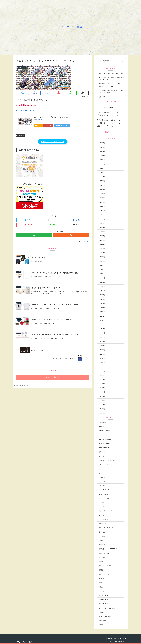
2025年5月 (102, 194)
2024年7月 (102, 236)
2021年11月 (102, 371)
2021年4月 (102, 401)
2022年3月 (102, 354)
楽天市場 (48, 125)
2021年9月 (102, 379)
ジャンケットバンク (105, 498)
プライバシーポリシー (120, 639)
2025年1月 (102, 210)
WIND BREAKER (104, 448)
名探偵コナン (103, 536)
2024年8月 (102, 232)
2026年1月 (102, 160)
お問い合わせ (108, 639)
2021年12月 (102, 367)
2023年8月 (102, 282)
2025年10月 (102, 173)
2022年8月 (102, 333)
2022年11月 (102, 320)
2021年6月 (102, 392)
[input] (111, 61)
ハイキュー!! (102, 507)
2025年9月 (102, 177)
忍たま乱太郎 (103, 557)
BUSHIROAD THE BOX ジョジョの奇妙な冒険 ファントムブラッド (111, 85)
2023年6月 (102, 291)
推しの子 (101, 562)
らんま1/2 (102, 473)
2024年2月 (102, 257)
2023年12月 (102, 265)
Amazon (38, 125)
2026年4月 (102, 147)
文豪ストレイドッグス (105, 566)
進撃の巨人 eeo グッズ (105, 97)
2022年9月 (102, 329)
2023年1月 (102, 312)
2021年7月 (102, 388)
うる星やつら (103, 452)
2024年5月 (102, 244)
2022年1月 (102, 363)
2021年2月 (102, 409)
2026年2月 (102, 156)
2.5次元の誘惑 (103, 422)
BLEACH (101, 426)
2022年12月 (102, 316)
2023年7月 (102, 287)
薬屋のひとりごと (104, 604)
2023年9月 (102, 278)
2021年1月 (102, 413)
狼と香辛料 (102, 591)
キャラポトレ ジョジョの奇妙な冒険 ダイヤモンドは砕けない (111, 78)
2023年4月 (102, 299)
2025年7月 (102, 185)
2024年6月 (102, 240)
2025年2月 (102, 206)
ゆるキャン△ (20, 136)
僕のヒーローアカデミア (106, 528)
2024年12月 (102, 215)
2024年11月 (102, 219)
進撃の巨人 (102, 612)
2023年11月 (102, 270)
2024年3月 (102, 253)
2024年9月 (102, 227)
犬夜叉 (101, 587)
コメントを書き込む (52, 378)
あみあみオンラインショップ (27, 111)
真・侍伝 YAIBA (103, 595)
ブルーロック (103, 515)
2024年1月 (102, 261)
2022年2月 (102, 358)
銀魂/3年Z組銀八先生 (105, 616)
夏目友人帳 (102, 545)
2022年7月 (102, 337)
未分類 (101, 570)
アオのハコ (102, 477)
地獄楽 (101, 541)
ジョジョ (101, 502)
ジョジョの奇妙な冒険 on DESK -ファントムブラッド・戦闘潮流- (111, 92)
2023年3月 (102, 303)
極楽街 (101, 583)
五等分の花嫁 (103, 524)
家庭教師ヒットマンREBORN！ (108, 549)
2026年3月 (102, 151)
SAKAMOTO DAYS (104, 443)
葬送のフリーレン (104, 600)
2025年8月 (102, 181)
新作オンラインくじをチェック (52, 142)
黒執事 (101, 625)
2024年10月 (102, 223)
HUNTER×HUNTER (105, 431)
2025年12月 (102, 164)
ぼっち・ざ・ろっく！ (105, 464)
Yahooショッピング (62, 125)
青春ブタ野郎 (103, 621)
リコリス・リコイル (105, 519)
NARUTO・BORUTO (105, 439)
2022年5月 (102, 346)
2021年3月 (102, 405)
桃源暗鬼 (101, 578)
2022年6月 (102, 341)
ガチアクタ (102, 486)
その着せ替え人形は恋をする (107, 460)
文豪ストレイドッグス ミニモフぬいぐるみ (111, 73)
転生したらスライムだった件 (107, 608)
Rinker (41, 119)
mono (100, 435)
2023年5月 (102, 295)
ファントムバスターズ (105, 511)
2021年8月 (102, 384)
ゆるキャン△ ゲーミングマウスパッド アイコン (51, 117)
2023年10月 (102, 274)
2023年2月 (102, 308)
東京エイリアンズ (104, 574)
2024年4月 (102, 248)
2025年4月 (102, 198)
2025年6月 (102, 189)
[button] (123, 61)
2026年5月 (102, 143)
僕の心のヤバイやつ (105, 532)
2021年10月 (102, 375)
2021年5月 (102, 396)
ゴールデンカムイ (104, 494)
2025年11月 (102, 168)
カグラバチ (102, 481)
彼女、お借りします (105, 553)
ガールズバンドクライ (105, 490)
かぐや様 (101, 456)
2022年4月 (102, 350)
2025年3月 (102, 202)
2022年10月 (102, 324)
